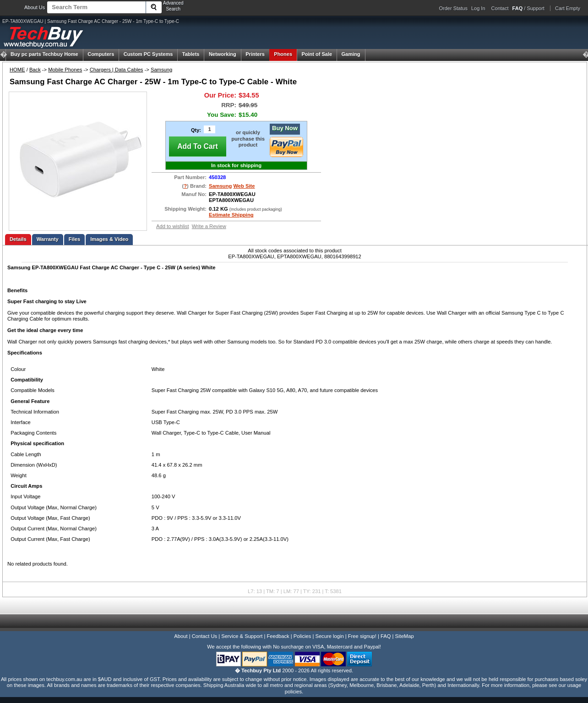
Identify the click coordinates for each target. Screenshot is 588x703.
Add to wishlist (173, 226)
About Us (35, 7)
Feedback (278, 636)
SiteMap (405, 636)
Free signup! (362, 636)
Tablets (191, 54)
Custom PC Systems (148, 54)
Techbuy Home (44, 54)
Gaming (351, 54)
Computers (101, 54)
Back (35, 70)
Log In (478, 8)
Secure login (329, 636)
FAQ (386, 636)
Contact (500, 8)
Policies (302, 636)
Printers (255, 54)
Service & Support (242, 636)
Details (18, 239)
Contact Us (204, 636)
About (181, 636)
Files (75, 239)
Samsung (161, 70)
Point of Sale (317, 54)
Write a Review (209, 226)
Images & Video (109, 239)
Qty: (196, 130)
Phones (283, 54)
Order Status (453, 8)
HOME (17, 70)
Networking (223, 54)
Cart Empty (568, 8)
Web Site (244, 186)
